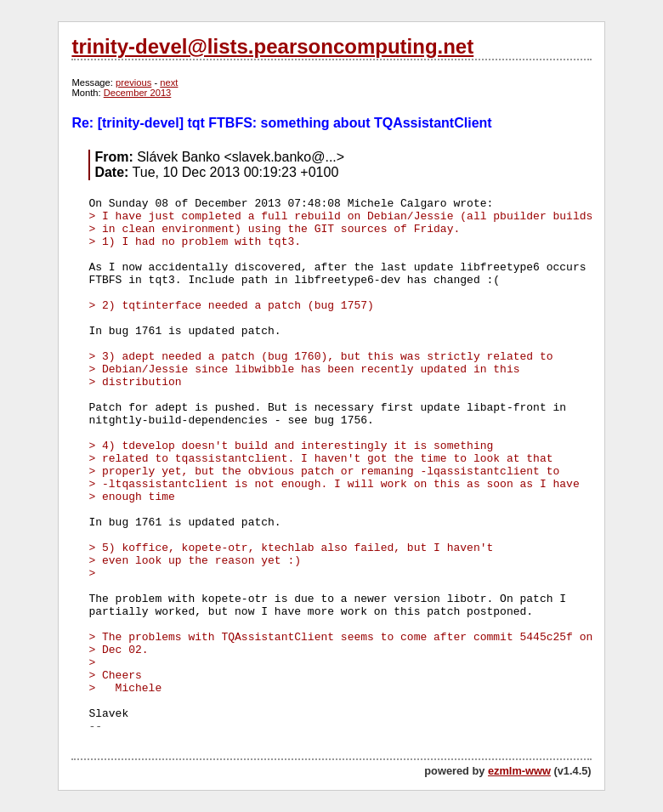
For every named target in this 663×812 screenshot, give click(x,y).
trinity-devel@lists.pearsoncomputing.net (272, 46)
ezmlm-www (519, 771)
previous (133, 82)
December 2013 (138, 93)
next (169, 82)
